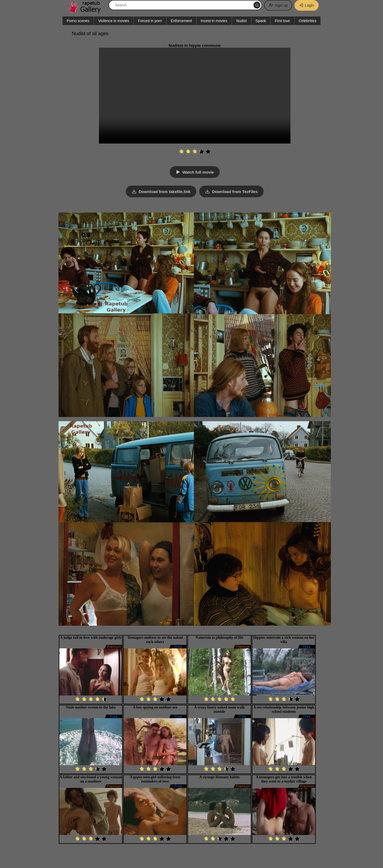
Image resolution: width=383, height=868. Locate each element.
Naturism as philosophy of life (220, 637)
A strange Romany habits (219, 777)
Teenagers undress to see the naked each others (155, 639)
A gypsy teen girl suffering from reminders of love (155, 779)
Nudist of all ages (90, 34)
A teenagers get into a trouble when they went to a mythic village (284, 779)
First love (282, 21)
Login (306, 5)
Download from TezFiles (235, 191)
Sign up (277, 5)
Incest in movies (214, 21)
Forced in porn (150, 21)
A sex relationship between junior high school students (284, 709)
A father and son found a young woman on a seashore (91, 779)
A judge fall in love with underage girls (91, 637)
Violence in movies (114, 21)
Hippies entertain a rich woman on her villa (284, 639)
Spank (261, 21)
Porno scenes (78, 21)
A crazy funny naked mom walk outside (219, 709)
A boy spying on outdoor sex (155, 707)
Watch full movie (198, 172)
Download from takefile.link (165, 191)
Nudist (242, 21)
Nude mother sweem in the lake (91, 707)
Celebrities (307, 21)
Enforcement (181, 21)
